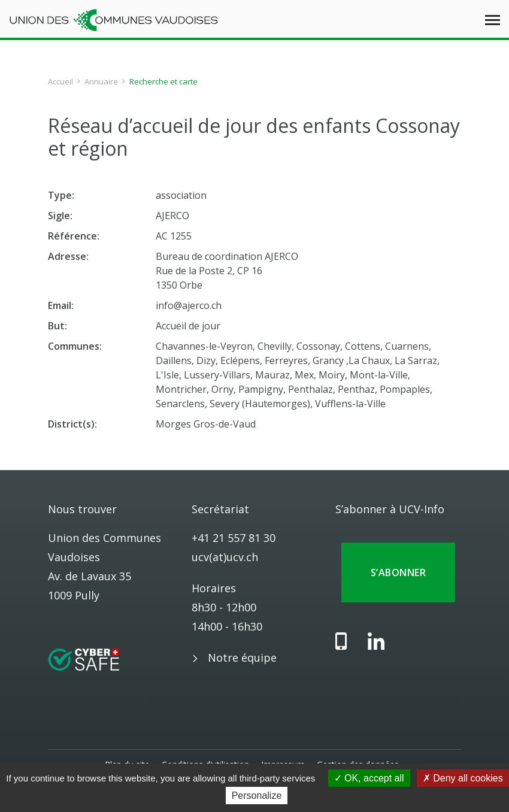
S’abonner (398, 572)
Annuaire (101, 81)
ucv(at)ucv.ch (225, 557)
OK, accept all (369, 778)
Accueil (60, 81)
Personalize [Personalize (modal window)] (257, 796)
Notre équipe (242, 658)
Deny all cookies (463, 778)
